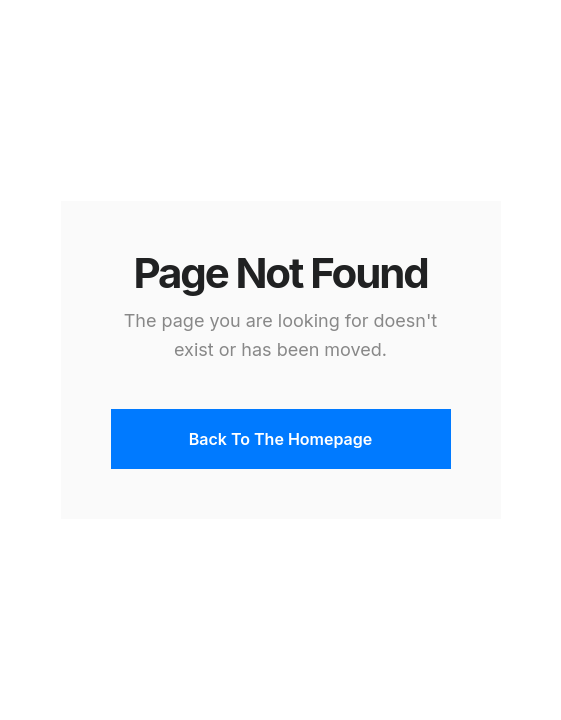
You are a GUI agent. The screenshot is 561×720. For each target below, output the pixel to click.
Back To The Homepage (280, 439)
